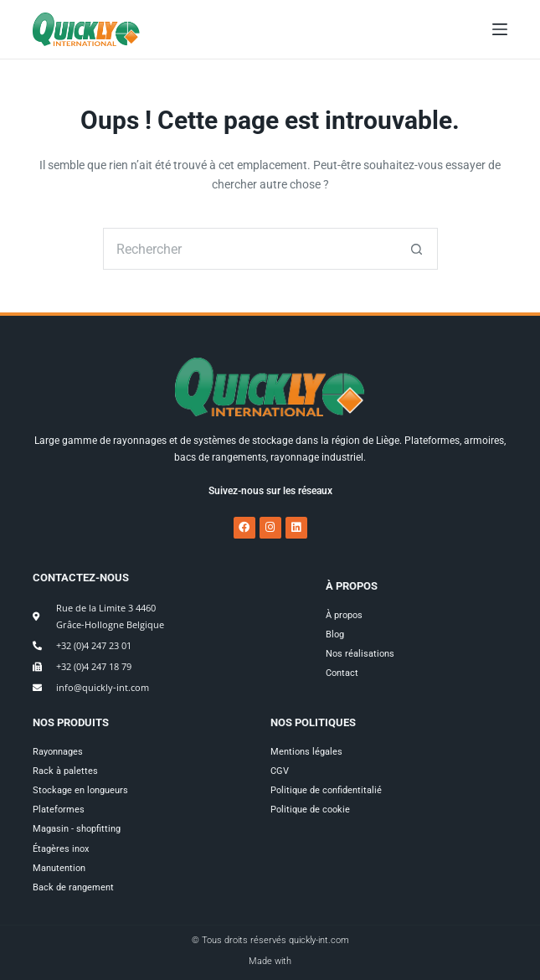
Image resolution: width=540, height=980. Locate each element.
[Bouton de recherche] (417, 249)
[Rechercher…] (249, 249)
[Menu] (500, 29)
